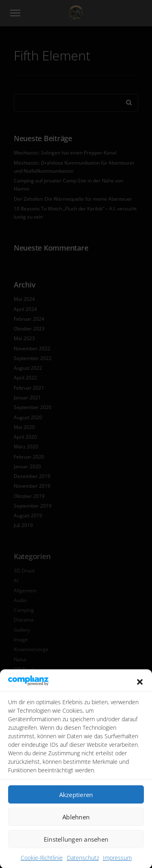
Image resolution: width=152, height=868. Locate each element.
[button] (140, 692)
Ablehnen (76, 827)
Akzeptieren (76, 805)
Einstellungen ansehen (76, 849)
